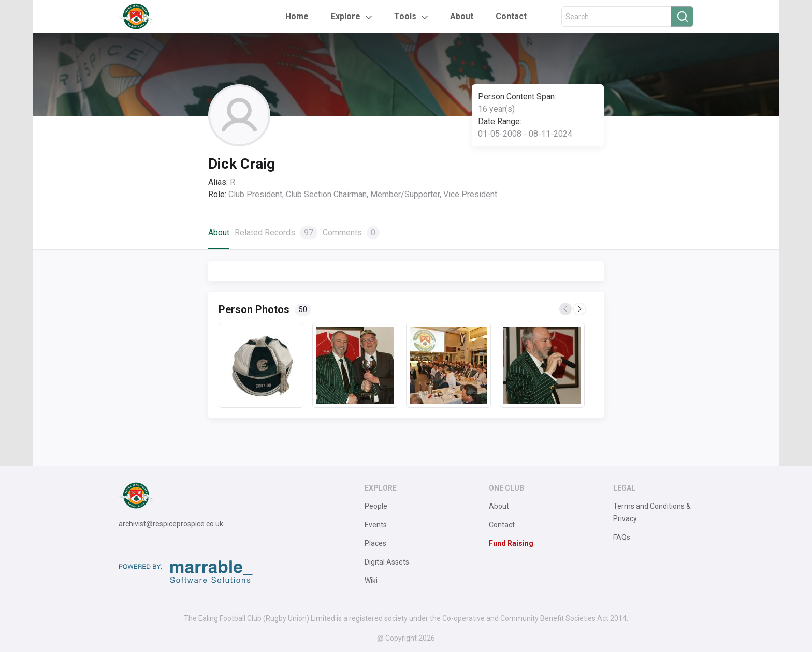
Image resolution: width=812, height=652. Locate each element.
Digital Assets (387, 562)
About (462, 16)
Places (375, 543)
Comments (351, 233)
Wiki (371, 581)
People (376, 506)
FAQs (622, 537)
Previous (566, 309)
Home (297, 16)
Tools (405, 16)
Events (376, 525)
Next (580, 309)
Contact (511, 16)
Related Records (276, 233)
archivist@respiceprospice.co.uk (171, 524)
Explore (346, 16)
